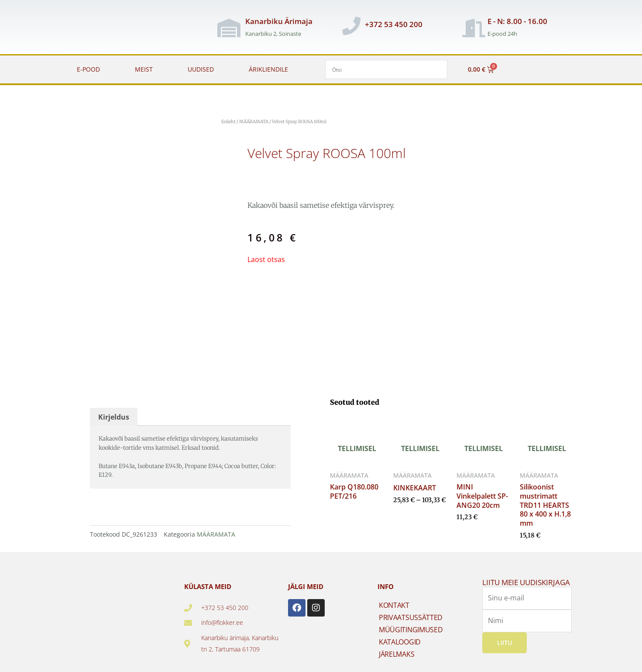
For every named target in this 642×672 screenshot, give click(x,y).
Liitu (505, 642)
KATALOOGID (400, 642)
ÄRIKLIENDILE (268, 69)
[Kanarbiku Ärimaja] (229, 28)
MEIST (144, 69)
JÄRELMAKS (397, 654)
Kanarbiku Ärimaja (279, 21)
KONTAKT (394, 605)
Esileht (228, 122)
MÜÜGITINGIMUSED (411, 630)
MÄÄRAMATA (254, 122)
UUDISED (201, 69)
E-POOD (88, 69)
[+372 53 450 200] (351, 26)
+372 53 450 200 (394, 24)
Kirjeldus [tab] (114, 417)
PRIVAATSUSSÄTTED (411, 617)
